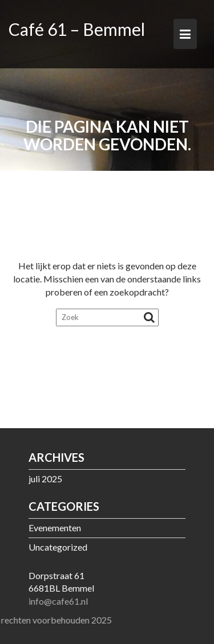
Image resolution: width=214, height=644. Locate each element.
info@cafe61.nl (58, 601)
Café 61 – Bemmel (77, 29)
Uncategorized (58, 547)
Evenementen (55, 528)
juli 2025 (45, 479)
